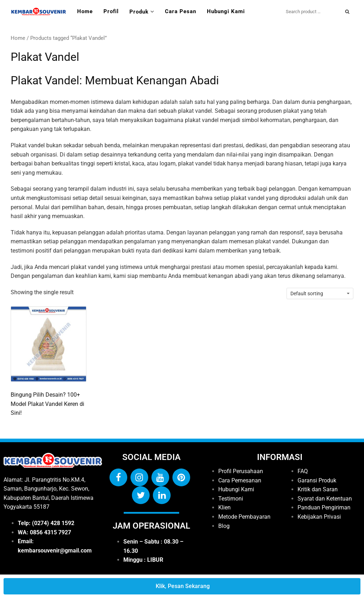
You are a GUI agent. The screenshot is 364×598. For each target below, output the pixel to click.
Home (85, 11)
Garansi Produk (317, 480)
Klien (224, 507)
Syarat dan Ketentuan (325, 499)
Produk (139, 12)
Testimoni (231, 499)
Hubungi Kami (226, 11)
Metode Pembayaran (244, 517)
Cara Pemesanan (240, 480)
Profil (111, 11)
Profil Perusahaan (241, 471)
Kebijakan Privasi (319, 517)
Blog (224, 526)
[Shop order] (320, 293)
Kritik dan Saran (318, 489)
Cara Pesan (181, 11)
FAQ (303, 471)
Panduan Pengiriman (324, 507)
